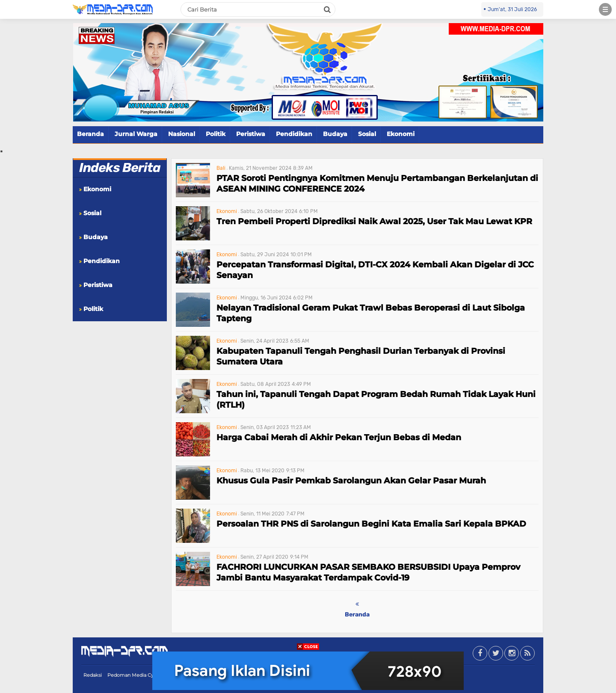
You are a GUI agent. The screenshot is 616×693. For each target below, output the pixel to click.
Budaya (335, 134)
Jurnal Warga (136, 134)
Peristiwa (251, 134)
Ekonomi (401, 134)
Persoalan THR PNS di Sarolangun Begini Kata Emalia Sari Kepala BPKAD (371, 524)
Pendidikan (294, 134)
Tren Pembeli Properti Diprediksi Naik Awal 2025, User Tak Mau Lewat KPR (374, 221)
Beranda (90, 134)
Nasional (182, 134)
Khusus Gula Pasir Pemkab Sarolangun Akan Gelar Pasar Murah (351, 481)
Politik (216, 134)
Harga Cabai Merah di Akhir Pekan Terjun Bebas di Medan (339, 437)
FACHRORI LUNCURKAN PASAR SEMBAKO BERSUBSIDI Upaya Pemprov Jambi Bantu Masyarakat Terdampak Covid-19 (368, 572)
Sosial (367, 134)
